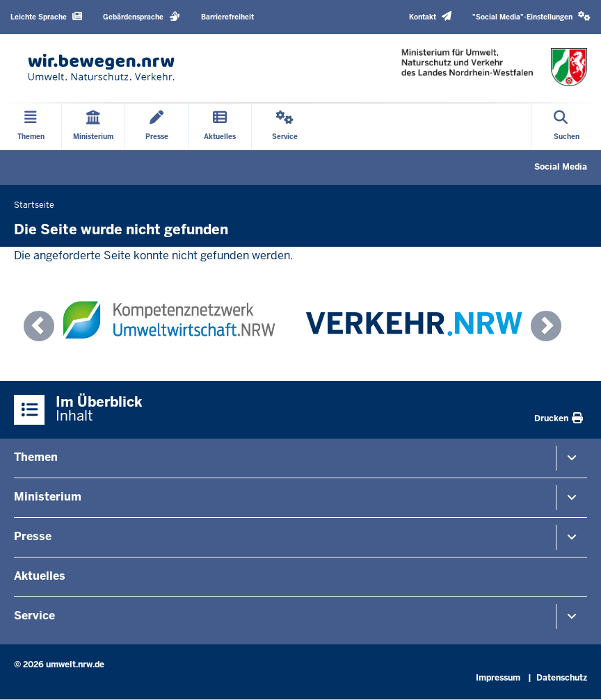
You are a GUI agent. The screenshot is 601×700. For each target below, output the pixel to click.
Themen (36, 457)
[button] (531, 17)
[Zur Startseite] (101, 67)
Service (34, 616)
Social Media (561, 167)
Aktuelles (40, 576)
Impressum (498, 678)
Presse (33, 536)
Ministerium (48, 497)
